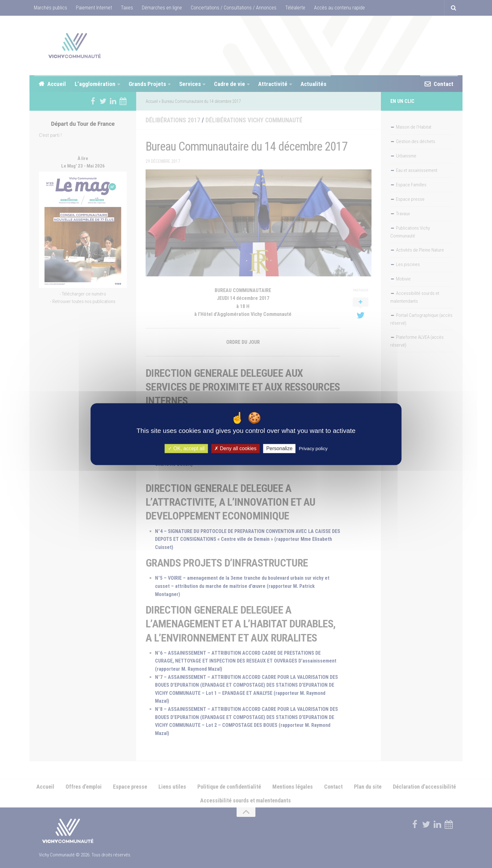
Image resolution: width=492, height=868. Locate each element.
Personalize (279, 448)
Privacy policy (313, 448)
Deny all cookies (235, 448)
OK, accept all (186, 448)
